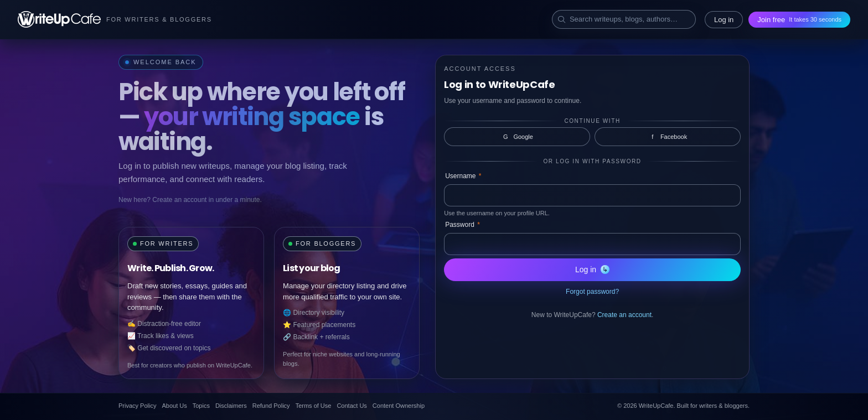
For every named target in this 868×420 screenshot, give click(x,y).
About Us (174, 406)
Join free (799, 20)
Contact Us (352, 406)
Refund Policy (271, 406)
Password (463, 225)
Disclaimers (231, 406)
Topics (201, 406)
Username (463, 176)
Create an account (624, 315)
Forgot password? (592, 292)
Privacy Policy (137, 406)
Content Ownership (399, 406)
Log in (724, 20)
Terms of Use (314, 406)
